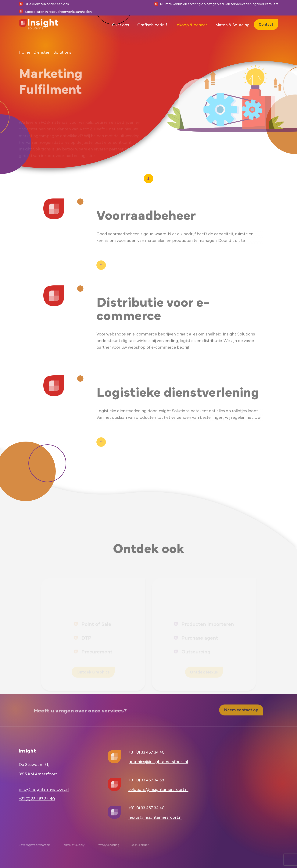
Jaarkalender (140, 845)
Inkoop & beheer (191, 31)
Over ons (121, 31)
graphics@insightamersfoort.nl (158, 761)
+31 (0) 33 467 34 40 (37, 798)
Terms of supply (73, 845)
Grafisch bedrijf (152, 31)
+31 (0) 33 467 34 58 (146, 780)
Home (25, 52)
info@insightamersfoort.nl (44, 789)
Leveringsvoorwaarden (34, 845)
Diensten (42, 52)
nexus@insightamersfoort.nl (155, 817)
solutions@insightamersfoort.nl (158, 789)
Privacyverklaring (108, 845)
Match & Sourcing (233, 31)
